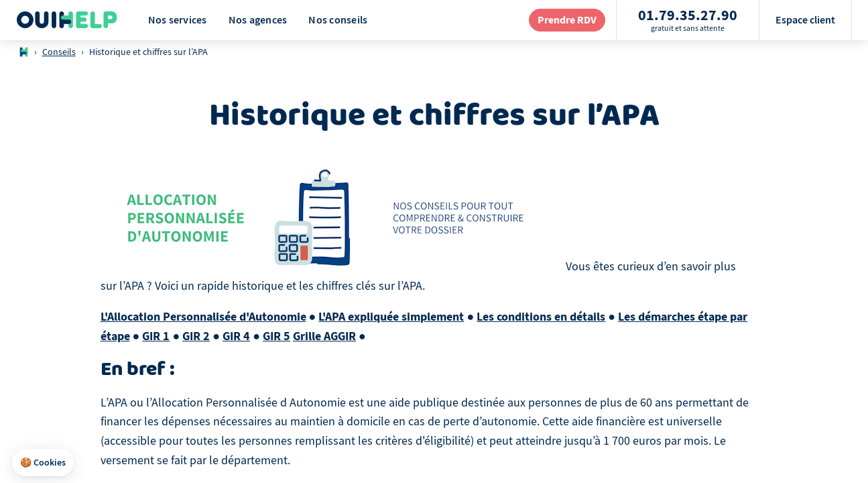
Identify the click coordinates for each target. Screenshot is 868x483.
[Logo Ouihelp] (67, 20)
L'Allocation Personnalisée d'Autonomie (203, 317)
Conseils (59, 52)
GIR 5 (276, 336)
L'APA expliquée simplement (391, 317)
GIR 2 (196, 336)
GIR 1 (156, 336)
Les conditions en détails (541, 317)
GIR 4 (236, 336)
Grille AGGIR (324, 336)
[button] (43, 463)
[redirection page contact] (567, 20)
